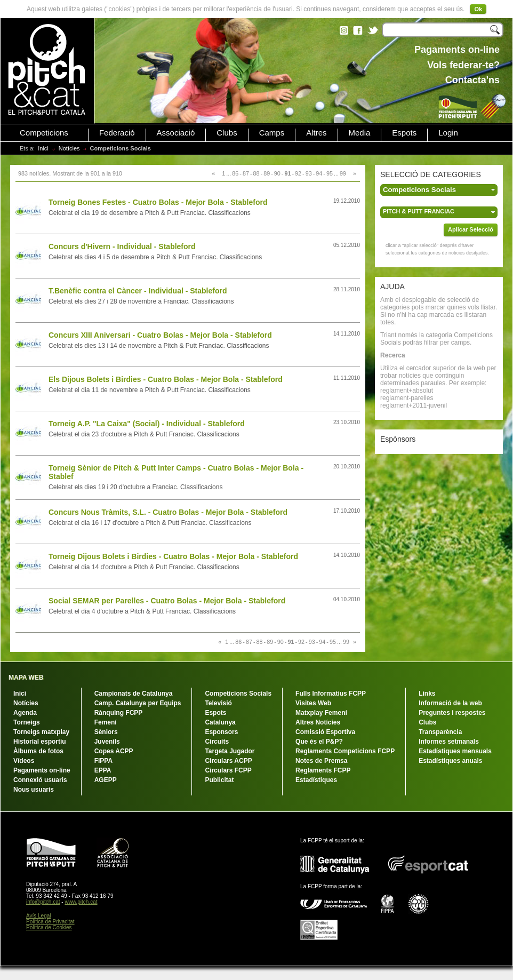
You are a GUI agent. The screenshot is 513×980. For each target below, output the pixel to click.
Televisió (218, 703)
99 (343, 173)
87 (246, 173)
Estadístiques (316, 780)
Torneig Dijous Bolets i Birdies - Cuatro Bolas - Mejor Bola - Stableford (173, 556)
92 (298, 173)
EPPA (103, 770)
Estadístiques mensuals (455, 751)
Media (360, 133)
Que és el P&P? (319, 742)
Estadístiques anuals (450, 761)
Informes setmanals (449, 742)
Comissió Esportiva (325, 732)
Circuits (217, 742)
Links (427, 694)
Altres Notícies (318, 722)
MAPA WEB (26, 678)
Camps (272, 133)
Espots (404, 133)
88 (256, 173)
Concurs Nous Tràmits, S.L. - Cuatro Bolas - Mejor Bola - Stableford (168, 512)
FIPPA (103, 761)
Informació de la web (450, 703)
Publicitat (219, 780)
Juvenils (107, 742)
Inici (43, 148)
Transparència (440, 732)
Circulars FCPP (228, 770)
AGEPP (106, 780)
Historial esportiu (40, 742)
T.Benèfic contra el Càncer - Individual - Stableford (138, 291)
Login (448, 133)
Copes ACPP (114, 751)
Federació (117, 133)
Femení (106, 722)
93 (309, 173)
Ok (478, 9)
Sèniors (106, 732)
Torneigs (27, 722)
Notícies (69, 148)
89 (267, 173)
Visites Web (313, 703)
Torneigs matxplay (41, 732)
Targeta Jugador (230, 751)
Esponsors (221, 732)
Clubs (227, 133)
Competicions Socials (238, 694)
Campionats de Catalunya (134, 694)
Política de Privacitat (50, 922)
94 (319, 173)
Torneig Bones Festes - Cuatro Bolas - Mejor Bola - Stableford (158, 202)
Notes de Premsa (321, 761)
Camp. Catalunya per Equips (138, 703)
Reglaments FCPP (323, 770)
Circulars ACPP (228, 761)
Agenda (25, 713)
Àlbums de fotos (38, 751)
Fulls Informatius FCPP (331, 694)
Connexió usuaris (40, 780)
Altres (316, 133)
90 (277, 173)
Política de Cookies (49, 927)
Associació (176, 133)
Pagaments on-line (42, 770)
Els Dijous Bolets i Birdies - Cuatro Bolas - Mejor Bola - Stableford (166, 379)
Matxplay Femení (321, 713)
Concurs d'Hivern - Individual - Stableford (122, 246)
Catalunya (220, 722)
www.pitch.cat (81, 902)
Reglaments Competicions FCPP (345, 751)
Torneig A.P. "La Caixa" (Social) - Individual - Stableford (147, 424)
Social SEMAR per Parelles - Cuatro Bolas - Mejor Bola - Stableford (167, 601)
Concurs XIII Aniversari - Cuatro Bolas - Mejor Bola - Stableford (160, 335)
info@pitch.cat (43, 902)
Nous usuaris (34, 790)
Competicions (44, 133)
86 (235, 173)
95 (330, 173)
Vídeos (24, 761)
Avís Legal (39, 916)
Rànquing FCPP (119, 713)
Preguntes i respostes (452, 713)
